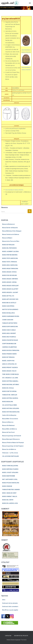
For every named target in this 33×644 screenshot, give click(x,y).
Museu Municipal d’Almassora (11, 439)
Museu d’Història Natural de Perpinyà (13, 443)
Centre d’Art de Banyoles (9, 415)
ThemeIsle (24, 640)
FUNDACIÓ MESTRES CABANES (11, 490)
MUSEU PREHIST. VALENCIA (10, 367)
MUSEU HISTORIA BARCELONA (11, 412)
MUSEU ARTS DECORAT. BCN (10, 299)
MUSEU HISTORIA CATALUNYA (11, 408)
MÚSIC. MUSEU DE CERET (9, 493)
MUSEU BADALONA (8, 402)
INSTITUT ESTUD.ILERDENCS (10, 309)
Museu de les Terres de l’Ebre (11, 241)
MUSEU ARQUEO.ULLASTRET (10, 289)
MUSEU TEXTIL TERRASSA (10, 262)
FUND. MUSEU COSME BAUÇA (10, 374)
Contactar (8, 636)
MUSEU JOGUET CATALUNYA (10, 473)
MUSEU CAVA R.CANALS (9, 330)
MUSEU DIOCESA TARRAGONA (11, 350)
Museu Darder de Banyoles (10, 228)
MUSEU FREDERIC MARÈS (9, 354)
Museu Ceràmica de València (11, 234)
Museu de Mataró (7, 238)
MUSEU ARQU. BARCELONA (10, 265)
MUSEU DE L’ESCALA (8, 388)
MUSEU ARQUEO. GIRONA (9, 282)
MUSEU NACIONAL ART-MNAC (11, 385)
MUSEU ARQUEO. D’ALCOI (9, 371)
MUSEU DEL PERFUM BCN (9, 248)
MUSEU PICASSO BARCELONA (11, 483)
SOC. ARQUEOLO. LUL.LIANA (10, 378)
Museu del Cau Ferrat (8, 432)
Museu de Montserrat (8, 224)
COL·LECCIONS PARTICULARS (11, 456)
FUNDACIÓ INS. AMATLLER (10, 395)
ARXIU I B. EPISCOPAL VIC (9, 364)
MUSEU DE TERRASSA (8, 357)
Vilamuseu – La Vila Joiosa (10, 453)
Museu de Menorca (8, 422)
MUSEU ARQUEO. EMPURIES (10, 279)
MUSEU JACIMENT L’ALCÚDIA (10, 252)
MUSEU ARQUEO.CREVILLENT (10, 286)
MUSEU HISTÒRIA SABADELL (10, 381)
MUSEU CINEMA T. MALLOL (10, 496)
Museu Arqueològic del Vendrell (12, 436)
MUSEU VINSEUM (7, 486)
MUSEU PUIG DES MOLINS (10, 275)
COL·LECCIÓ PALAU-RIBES (10, 405)
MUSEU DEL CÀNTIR (8, 500)
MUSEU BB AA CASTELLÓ (9, 303)
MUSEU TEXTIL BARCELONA (10, 258)
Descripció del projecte (21, 636)
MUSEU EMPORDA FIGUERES (10, 469)
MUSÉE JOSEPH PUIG (8, 361)
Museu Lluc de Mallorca (9, 449)
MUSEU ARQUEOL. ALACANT (10, 292)
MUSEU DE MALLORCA (8, 313)
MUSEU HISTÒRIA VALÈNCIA (10, 398)
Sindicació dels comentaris (10, 607)
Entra (4, 600)
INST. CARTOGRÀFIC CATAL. (10, 479)
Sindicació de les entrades (10, 603)
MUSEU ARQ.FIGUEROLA (9, 337)
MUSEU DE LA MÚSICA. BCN (10, 503)
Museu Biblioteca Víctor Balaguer (12, 231)
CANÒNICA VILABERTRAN (9, 347)
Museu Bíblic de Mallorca (10, 429)
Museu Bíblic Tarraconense (10, 419)
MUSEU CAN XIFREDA (8, 306)
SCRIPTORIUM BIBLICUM (9, 344)
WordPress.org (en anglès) (10, 610)
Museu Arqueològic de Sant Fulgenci (13, 446)
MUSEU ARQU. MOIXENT (9, 333)
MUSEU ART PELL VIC (8, 296)
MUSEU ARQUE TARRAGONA (10, 269)
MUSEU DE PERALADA (8, 245)
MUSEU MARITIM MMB (9, 476)
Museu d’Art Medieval (8, 425)
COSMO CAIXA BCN (8, 320)
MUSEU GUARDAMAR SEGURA (11, 316)
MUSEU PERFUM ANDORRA (10, 255)
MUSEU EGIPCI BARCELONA (10, 327)
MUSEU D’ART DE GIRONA (9, 391)
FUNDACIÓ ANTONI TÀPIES (10, 323)
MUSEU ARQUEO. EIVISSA (9, 272)
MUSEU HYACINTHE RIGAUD (10, 340)
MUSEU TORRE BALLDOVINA (10, 466)
